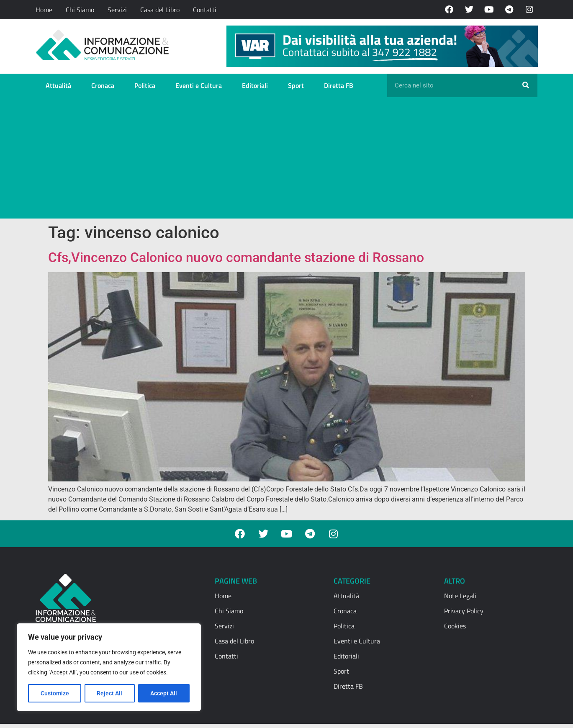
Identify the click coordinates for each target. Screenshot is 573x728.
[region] (109, 667)
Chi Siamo (80, 10)
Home (44, 10)
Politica (145, 85)
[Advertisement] (286, 160)
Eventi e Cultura (199, 85)
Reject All (110, 693)
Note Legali (460, 596)
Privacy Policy (464, 611)
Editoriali (255, 85)
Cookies (455, 626)
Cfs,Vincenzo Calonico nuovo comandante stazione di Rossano (236, 257)
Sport (296, 85)
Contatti (205, 10)
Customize (55, 693)
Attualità (58, 85)
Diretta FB (339, 85)
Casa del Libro (160, 10)
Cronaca (103, 85)
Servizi (117, 10)
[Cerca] (526, 85)
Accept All (164, 693)
